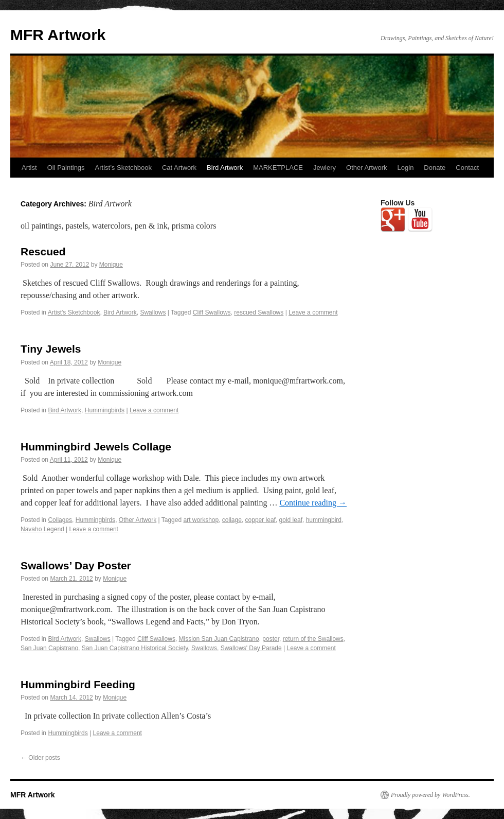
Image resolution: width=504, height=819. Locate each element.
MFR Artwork (58, 35)
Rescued (43, 251)
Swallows (153, 312)
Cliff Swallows (212, 312)
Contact (467, 168)
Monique (111, 265)
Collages (60, 520)
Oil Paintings (66, 168)
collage (232, 520)
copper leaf (260, 520)
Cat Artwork (179, 168)
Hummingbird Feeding (78, 684)
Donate (435, 168)
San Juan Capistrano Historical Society (135, 648)
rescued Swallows (259, 312)
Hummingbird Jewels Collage (96, 447)
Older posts (40, 758)
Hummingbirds (105, 410)
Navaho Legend (42, 529)
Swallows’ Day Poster (76, 565)
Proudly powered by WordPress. (430, 795)
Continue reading (313, 503)
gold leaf (291, 520)
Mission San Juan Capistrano (219, 639)
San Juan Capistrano (49, 648)
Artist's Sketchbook (74, 312)
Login (406, 168)
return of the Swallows (313, 639)
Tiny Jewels (51, 349)
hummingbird (324, 520)
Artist (29, 168)
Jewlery (325, 168)
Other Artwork (366, 168)
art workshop (201, 520)
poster (271, 639)
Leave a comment (313, 312)
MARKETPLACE (278, 168)
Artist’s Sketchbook (123, 168)
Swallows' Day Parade (251, 648)
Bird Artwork (225, 168)
